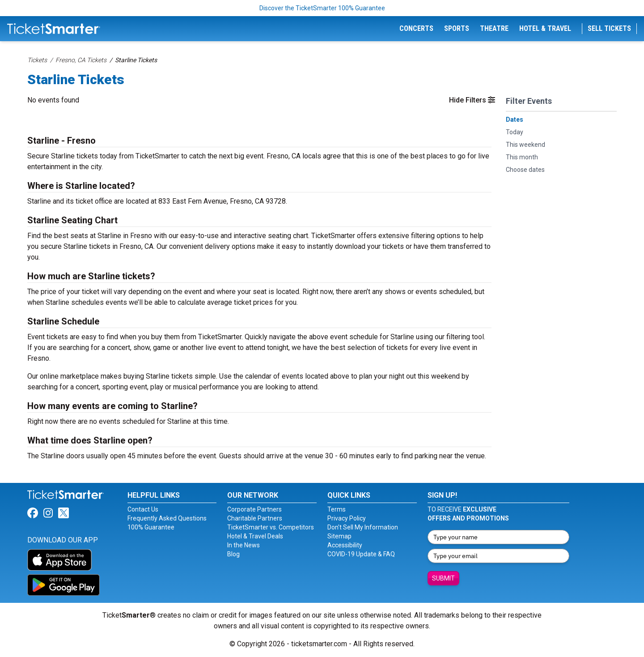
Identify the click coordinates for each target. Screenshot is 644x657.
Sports (457, 28)
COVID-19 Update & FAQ (361, 554)
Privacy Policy (347, 518)
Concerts (416, 28)
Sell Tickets (609, 28)
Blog (233, 554)
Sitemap (339, 536)
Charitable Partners (255, 518)
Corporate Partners (254, 509)
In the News (244, 545)
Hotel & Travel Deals (255, 536)
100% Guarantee (151, 527)
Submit (443, 578)
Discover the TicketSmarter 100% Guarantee (322, 8)
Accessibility (345, 545)
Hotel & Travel (545, 28)
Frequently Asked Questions (167, 518)
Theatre (494, 28)
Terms (337, 509)
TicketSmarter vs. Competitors (271, 527)
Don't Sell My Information (363, 527)
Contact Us (143, 509)
